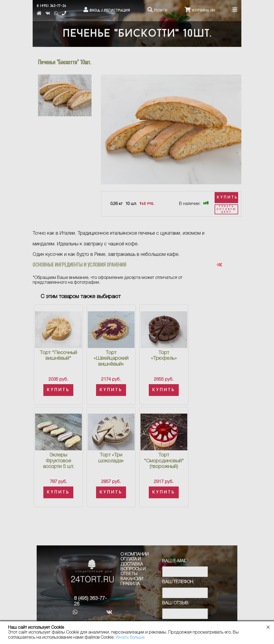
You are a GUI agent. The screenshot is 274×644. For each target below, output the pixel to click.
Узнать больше (130, 638)
